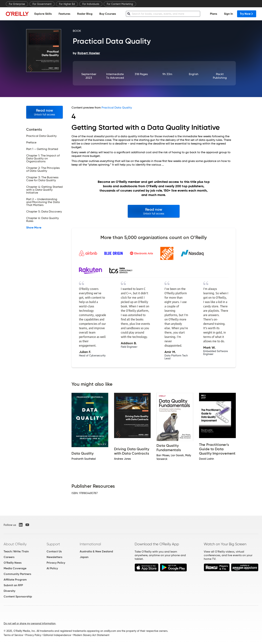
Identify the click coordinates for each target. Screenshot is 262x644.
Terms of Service (13, 635)
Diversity (9, 591)
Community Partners (17, 574)
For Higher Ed (67, 4)
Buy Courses (108, 14)
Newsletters (54, 557)
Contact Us (54, 551)
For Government (42, 4)
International (90, 544)
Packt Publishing (220, 76)
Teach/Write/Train (16, 551)
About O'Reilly (15, 544)
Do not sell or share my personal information (30, 623)
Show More (34, 228)
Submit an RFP (13, 585)
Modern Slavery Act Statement (91, 635)
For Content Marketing (120, 4)
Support (53, 544)
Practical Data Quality (117, 108)
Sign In (228, 14)
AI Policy (52, 568)
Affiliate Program (15, 580)
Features (64, 14)
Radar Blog (85, 14)
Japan (84, 557)
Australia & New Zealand (96, 551)
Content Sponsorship (18, 596)
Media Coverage (15, 568)
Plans (214, 14)
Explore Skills (43, 14)
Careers (9, 557)
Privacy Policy (56, 563)
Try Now (247, 14)
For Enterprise (17, 4)
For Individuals (91, 4)
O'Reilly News (13, 563)
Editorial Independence (57, 635)
